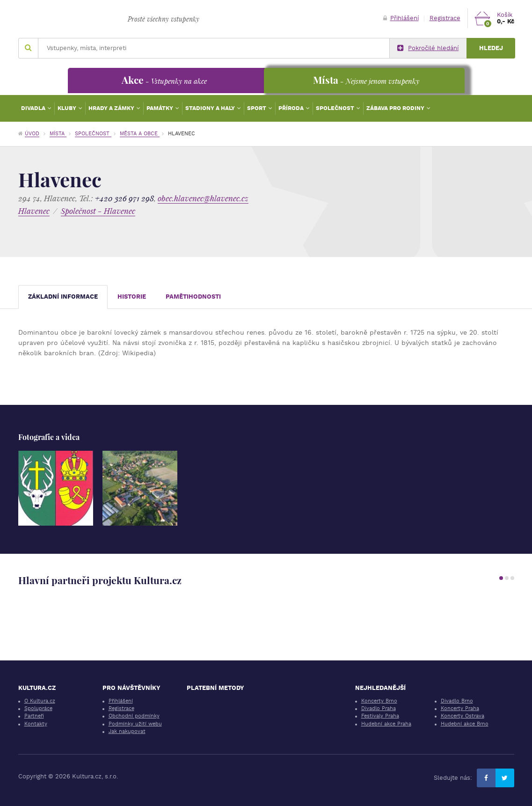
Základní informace (63, 297)
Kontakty (36, 724)
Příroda (292, 108)
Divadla (34, 108)
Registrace (445, 18)
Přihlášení (401, 18)
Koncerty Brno (379, 701)
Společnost (336, 108)
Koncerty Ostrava (463, 716)
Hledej (491, 48)
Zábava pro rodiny (396, 108)
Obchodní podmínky (134, 716)
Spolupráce (38, 708)
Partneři (34, 716)
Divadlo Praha (379, 708)
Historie (132, 297)
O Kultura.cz (40, 701)
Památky (160, 108)
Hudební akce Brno (465, 724)
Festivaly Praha (380, 716)
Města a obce (140, 134)
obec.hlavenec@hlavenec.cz (203, 198)
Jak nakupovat (127, 731)
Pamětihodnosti (193, 297)
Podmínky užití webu (135, 724)
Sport (257, 108)
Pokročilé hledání (428, 48)
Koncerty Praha (460, 708)
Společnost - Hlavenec (98, 211)
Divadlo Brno (457, 701)
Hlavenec (34, 211)
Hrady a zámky (112, 108)
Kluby (68, 108)
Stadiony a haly (211, 108)
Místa (58, 134)
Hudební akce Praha (386, 724)
